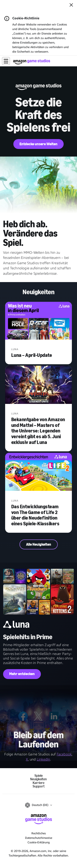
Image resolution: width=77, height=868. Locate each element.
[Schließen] (71, 5)
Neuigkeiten (38, 779)
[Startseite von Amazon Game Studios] (32, 62)
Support (39, 786)
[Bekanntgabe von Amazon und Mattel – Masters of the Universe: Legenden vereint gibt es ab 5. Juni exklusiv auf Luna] (39, 385)
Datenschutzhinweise (39, 838)
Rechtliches (39, 833)
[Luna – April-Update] (39, 321)
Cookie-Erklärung (39, 842)
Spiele (39, 776)
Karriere (38, 783)
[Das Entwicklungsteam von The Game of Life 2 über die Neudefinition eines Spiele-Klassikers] (39, 472)
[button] (6, 61)
